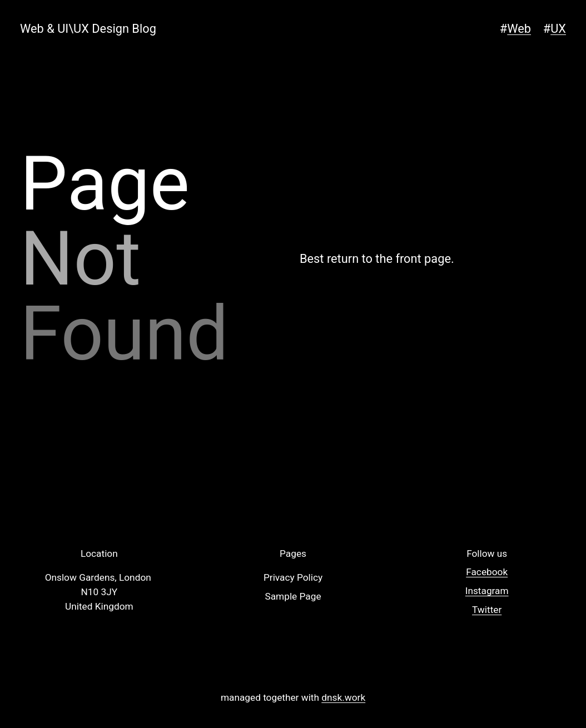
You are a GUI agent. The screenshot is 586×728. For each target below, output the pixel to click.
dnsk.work (343, 697)
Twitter (487, 610)
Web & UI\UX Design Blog (88, 29)
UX (558, 29)
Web (519, 29)
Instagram (487, 591)
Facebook (487, 572)
